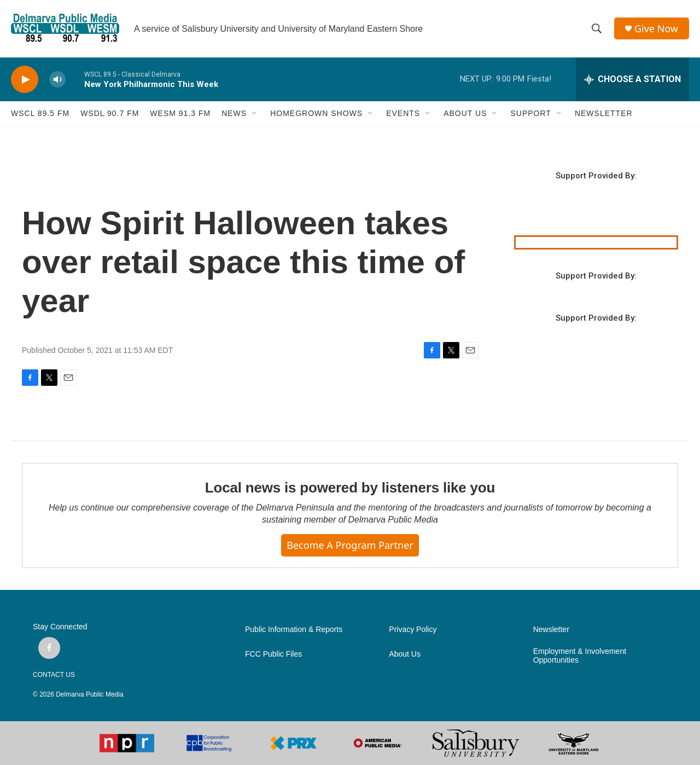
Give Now (656, 29)
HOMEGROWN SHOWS (316, 114)
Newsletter (551, 630)
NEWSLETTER (604, 114)
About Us (405, 654)
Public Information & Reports (294, 630)
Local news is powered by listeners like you (350, 488)
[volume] (57, 80)
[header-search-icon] (597, 29)
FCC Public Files (273, 654)
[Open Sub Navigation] (255, 114)
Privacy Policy (413, 630)
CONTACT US (54, 675)
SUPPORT (530, 114)
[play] (25, 80)
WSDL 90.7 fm (110, 114)
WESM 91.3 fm (180, 114)
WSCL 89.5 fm (40, 114)
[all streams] (632, 79)
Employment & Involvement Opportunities (580, 656)
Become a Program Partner (350, 545)
